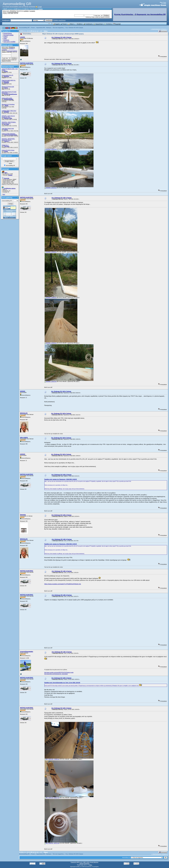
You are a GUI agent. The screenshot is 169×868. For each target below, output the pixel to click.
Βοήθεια (79, 24)
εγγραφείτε (32, 11)
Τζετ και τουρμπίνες (58, 28)
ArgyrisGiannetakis (27, 652)
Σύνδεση (108, 24)
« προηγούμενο (156, 29)
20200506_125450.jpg (51, 297)
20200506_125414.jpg (51, 381)
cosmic (23, 37)
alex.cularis (24, 437)
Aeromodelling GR (24, 28)
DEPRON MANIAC (9, 99)
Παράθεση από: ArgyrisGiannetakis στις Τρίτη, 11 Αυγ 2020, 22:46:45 (62, 683)
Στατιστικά (5, 169)
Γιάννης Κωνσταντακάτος (11, 135)
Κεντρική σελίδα (8, 35)
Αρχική (56, 24)
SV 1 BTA (6, 125)
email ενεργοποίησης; (13, 12)
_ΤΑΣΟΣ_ (6, 106)
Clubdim (40, 9)
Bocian (6, 71)
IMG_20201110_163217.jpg (52, 798)
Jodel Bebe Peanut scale (8, 129)
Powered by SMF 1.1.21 (77, 862)
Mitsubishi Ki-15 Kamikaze (8, 104)
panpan (23, 391)
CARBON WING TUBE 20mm (9, 111)
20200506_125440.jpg (51, 343)
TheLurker (7, 146)
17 (41, 31)
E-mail (39, 7)
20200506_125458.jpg (51, 252)
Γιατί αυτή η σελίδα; (9, 42)
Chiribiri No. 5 (5, 145)
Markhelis (7, 76)
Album (71, 24)
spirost (6, 88)
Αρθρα (5, 37)
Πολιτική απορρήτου (84, 863)
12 (38, 31)
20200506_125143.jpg (51, 188)
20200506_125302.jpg (51, 111)
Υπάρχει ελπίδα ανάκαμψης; (9, 134)
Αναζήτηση (88, 24)
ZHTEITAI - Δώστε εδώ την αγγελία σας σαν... (8, 116)
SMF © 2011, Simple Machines (91, 862)
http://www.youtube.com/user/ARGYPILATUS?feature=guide (59, 672)
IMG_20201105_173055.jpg (52, 759)
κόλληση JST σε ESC (7, 98)
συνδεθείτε (26, 11)
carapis (6, 151)
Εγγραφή (117, 24)
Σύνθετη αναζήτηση (59, 20)
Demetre (23, 515)
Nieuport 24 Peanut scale (8, 87)
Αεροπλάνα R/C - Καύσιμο (44, 28)
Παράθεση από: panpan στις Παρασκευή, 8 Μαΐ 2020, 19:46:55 (60, 479)
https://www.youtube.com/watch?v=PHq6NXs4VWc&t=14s (63, 584)
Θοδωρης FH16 (8, 118)
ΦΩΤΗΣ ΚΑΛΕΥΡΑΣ (27, 63)
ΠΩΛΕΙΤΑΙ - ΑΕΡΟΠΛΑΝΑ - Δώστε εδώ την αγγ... (8, 139)
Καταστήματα (8, 33)
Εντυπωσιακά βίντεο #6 (7, 75)
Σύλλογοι (6, 40)
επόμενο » (164, 29)
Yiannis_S (7, 141)
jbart (4, 194)
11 (36, 31)
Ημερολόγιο (98, 24)
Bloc (91, 865)
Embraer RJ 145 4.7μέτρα (8, 150)
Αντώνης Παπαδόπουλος (11, 94)
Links (5, 38)
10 (34, 31)
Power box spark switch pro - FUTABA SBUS (9, 81)
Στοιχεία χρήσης (7, 45)
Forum (64, 24)
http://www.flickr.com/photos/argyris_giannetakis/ (56, 674)
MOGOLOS (24, 413)
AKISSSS (6, 83)
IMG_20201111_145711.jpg (52, 843)
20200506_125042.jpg (51, 149)
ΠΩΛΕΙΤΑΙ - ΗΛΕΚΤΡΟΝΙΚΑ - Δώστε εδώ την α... (9, 123)
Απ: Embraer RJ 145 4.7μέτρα (61, 37)
